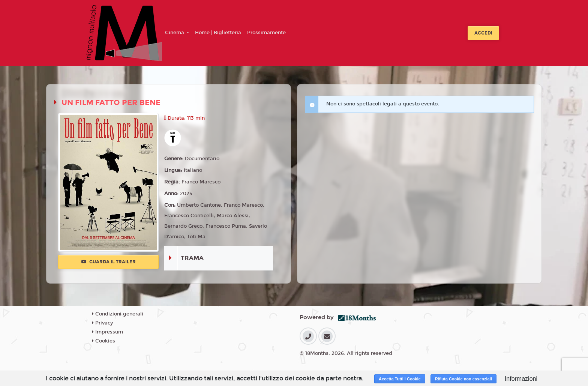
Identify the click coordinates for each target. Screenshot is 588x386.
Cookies (103, 341)
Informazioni (521, 379)
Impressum (107, 332)
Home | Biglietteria (218, 33)
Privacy (102, 323)
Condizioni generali (118, 314)
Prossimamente (266, 33)
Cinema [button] (175, 33)
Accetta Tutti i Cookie (400, 379)
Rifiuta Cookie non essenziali (463, 379)
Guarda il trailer (109, 262)
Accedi (483, 33)
